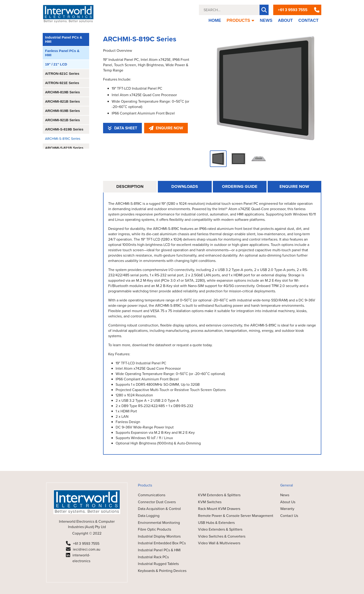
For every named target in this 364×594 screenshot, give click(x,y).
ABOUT (285, 20)
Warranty (287, 509)
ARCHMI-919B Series (62, 111)
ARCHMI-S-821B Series (64, 148)
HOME (215, 20)
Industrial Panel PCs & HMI (64, 39)
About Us (288, 502)
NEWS (266, 20)
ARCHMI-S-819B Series (64, 129)
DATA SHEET (122, 128)
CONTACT (308, 20)
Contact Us (289, 516)
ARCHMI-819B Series (62, 92)
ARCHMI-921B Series (62, 120)
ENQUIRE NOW (166, 128)
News (285, 495)
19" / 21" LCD (56, 64)
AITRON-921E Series (62, 83)
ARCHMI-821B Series (62, 101)
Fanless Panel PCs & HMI (62, 53)
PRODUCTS (240, 20)
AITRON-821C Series (62, 73)
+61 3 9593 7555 (293, 10)
